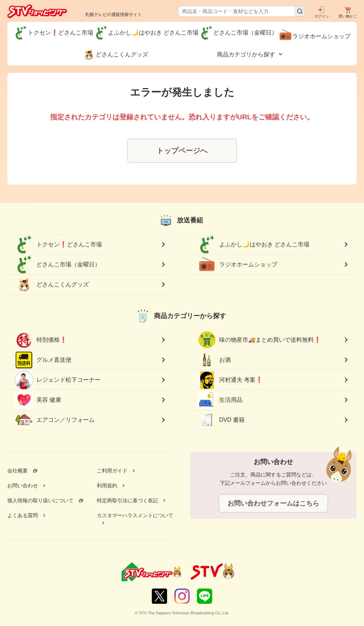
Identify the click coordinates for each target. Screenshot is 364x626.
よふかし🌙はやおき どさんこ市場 (253, 245)
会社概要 (17, 471)
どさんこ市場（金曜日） (58, 265)
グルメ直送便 (43, 360)
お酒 (214, 360)
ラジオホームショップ (237, 265)
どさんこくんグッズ (52, 285)
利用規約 (107, 486)
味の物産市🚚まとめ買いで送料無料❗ (259, 340)
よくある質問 (23, 515)
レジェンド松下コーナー (58, 380)
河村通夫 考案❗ (230, 380)
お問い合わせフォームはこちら (273, 503)
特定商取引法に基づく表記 (127, 500)
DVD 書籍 (221, 420)
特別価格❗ (41, 340)
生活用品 (220, 400)
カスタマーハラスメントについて (135, 515)
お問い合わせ (23, 486)
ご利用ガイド (112, 471)
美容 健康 (38, 400)
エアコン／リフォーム (55, 420)
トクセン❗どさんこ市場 (58, 245)
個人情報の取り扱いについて (40, 500)
